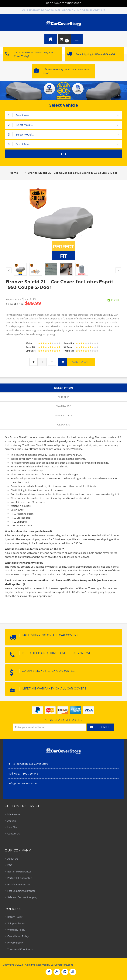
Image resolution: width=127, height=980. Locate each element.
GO (63, 154)
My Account (14, 814)
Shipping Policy (16, 923)
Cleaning (64, 425)
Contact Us (14, 834)
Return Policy (15, 917)
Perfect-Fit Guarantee (20, 878)
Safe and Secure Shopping (22, 897)
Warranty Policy (16, 930)
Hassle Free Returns (19, 884)
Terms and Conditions (20, 949)
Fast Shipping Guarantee (21, 891)
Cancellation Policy (18, 936)
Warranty (63, 406)
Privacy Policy (15, 943)
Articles (12, 821)
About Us (13, 859)
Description (63, 388)
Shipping (64, 397)
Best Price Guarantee (19, 872)
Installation (64, 415)
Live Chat (13, 827)
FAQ (10, 865)
